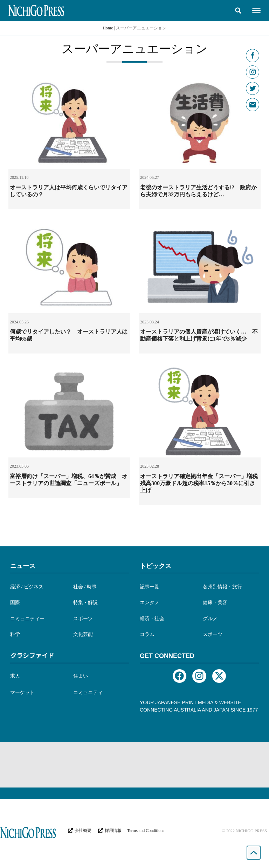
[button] (238, 10)
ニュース (23, 566)
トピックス (156, 566)
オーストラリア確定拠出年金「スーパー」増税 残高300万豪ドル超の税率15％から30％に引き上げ (202, 483)
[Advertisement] (134, 765)
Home (108, 28)
